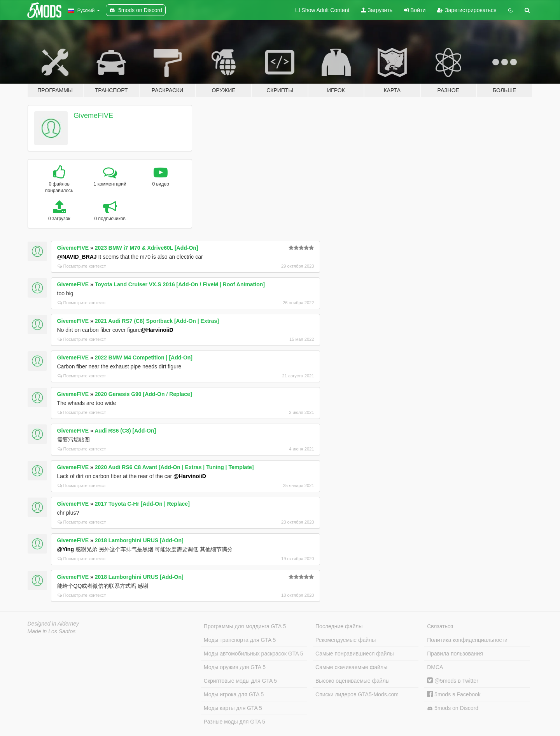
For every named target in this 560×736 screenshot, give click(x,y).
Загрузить (377, 10)
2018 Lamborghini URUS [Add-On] (139, 540)
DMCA (435, 667)
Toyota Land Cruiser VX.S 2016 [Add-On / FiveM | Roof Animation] (180, 284)
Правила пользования (455, 654)
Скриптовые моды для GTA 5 (240, 681)
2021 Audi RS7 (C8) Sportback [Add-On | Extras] (157, 321)
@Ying (66, 549)
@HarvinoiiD (157, 330)
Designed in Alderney (53, 624)
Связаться (440, 626)
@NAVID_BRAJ (77, 257)
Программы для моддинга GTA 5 (245, 626)
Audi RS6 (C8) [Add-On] (125, 431)
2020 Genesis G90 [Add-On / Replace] (143, 394)
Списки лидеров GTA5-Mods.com (357, 694)
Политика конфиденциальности (467, 640)
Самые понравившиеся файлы (354, 654)
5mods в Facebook (454, 694)
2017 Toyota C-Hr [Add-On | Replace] (142, 504)
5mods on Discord (453, 708)
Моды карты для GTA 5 (233, 708)
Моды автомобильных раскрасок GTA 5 (254, 654)
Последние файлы (339, 626)
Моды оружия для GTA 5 (235, 667)
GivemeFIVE (93, 116)
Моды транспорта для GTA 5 (240, 640)
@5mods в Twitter (453, 681)
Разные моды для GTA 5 (234, 722)
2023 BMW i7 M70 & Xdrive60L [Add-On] (147, 248)
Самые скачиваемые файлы (351, 667)
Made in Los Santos (52, 631)
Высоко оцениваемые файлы (353, 681)
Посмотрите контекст (82, 266)
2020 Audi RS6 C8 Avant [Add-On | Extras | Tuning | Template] (174, 467)
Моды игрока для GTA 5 (234, 694)
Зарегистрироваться (467, 10)
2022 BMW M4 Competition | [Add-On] (144, 357)
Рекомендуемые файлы (346, 640)
